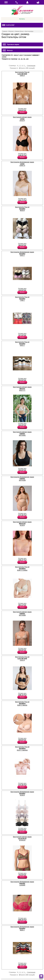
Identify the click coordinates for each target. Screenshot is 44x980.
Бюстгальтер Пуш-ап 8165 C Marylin (22, 703)
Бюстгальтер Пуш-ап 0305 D (22, 74)
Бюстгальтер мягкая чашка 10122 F (22, 119)
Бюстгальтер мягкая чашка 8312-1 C (22, 389)
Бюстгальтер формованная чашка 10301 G (22, 164)
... (26, 66)
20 (19, 59)
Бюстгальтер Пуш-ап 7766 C (22, 299)
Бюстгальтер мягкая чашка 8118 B (22, 524)
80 (24, 59)
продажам (28, 55)
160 (27, 59)
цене (21, 55)
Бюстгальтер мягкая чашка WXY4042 (22, 434)
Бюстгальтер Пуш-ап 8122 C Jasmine (22, 748)
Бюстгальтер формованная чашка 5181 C (22, 254)
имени (16, 55)
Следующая (31, 66)
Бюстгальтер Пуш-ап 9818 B (22, 209)
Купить (22, 112)
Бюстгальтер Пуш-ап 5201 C (22, 344)
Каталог (8, 25)
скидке (4, 57)
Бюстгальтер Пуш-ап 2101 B (22, 659)
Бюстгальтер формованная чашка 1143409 (22, 883)
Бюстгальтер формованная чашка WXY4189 (22, 479)
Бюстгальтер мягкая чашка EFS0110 (22, 838)
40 (22, 59)
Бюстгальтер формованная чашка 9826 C (22, 928)
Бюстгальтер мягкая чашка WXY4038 (22, 614)
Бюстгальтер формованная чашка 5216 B (22, 793)
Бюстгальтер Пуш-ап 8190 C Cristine (22, 569)
